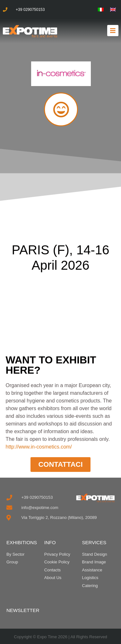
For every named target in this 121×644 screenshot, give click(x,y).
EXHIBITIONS (22, 542)
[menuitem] (101, 10)
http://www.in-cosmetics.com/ (39, 447)
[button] (113, 31)
